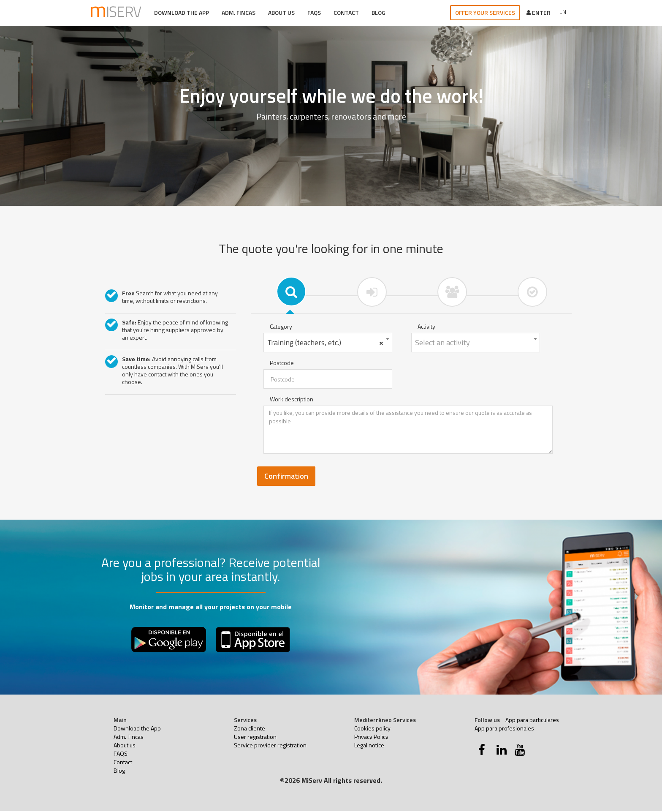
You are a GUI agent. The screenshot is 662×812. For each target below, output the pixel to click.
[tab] (291, 292)
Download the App (137, 729)
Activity (426, 327)
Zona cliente (250, 729)
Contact (346, 12)
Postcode (282, 364)
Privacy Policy (371, 737)
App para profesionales (504, 729)
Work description (292, 400)
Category (281, 327)
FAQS (314, 12)
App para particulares (532, 721)
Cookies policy (372, 729)
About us (281, 12)
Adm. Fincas (238, 12)
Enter (539, 12)
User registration (255, 737)
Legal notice (369, 746)
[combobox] (328, 343)
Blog (378, 12)
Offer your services (485, 12)
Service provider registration (270, 746)
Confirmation (286, 477)
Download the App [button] (181, 12)
